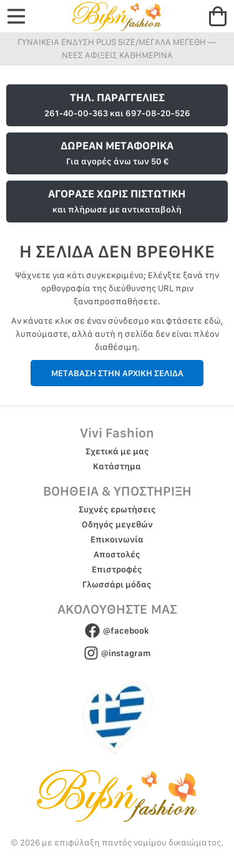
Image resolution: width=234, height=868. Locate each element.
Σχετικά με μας (117, 451)
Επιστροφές (117, 569)
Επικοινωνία (117, 539)
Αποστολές (117, 554)
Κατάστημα (117, 466)
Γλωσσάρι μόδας (117, 584)
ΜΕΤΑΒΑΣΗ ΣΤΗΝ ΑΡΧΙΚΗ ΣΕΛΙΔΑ (117, 373)
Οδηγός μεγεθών (117, 524)
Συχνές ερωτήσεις (117, 509)
